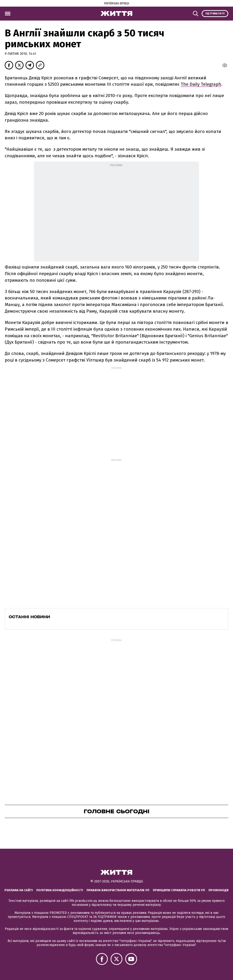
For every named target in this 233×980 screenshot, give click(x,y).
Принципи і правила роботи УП (179, 890)
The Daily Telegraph (201, 84)
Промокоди (218, 890)
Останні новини (29, 617)
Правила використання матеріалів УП (118, 890)
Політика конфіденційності (60, 890)
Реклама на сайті (19, 890)
